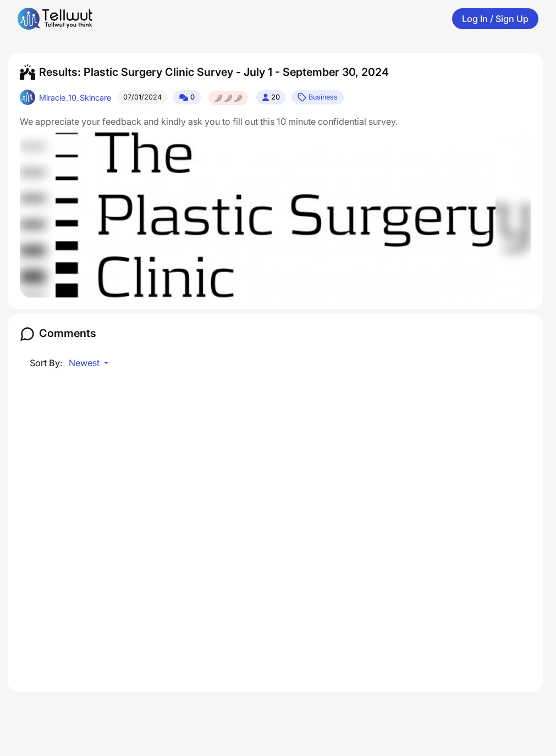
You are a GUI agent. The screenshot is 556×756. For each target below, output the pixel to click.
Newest (85, 363)
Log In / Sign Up (495, 19)
